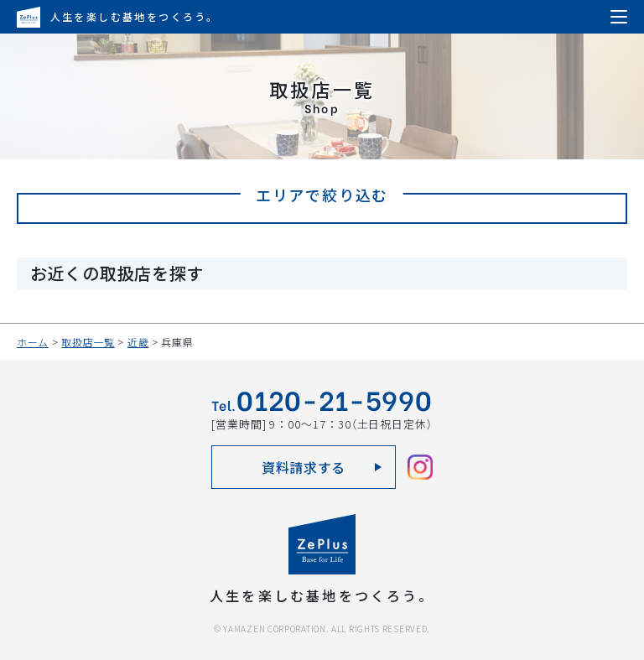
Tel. (322, 402)
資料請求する (304, 467)
